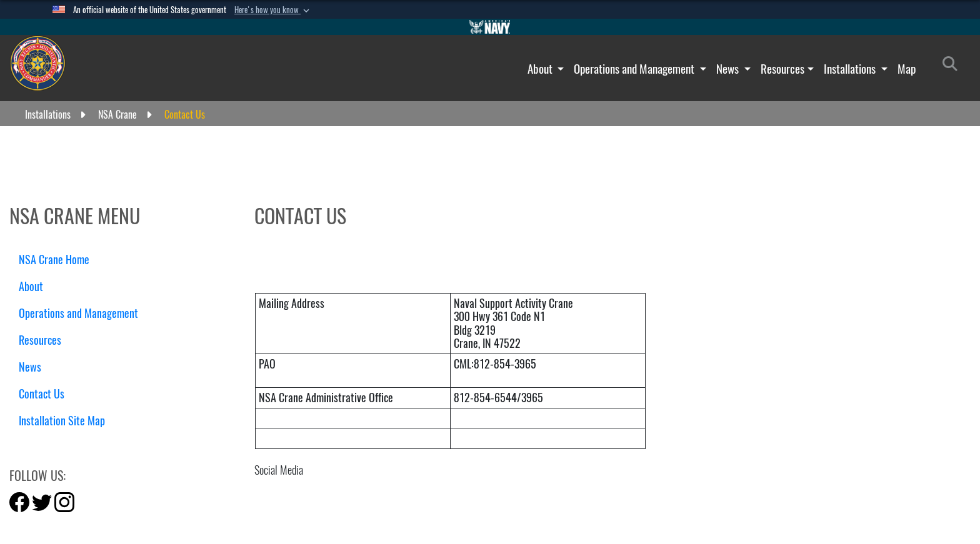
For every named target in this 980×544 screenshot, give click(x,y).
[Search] (953, 66)
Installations (851, 69)
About (541, 69)
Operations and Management (635, 69)
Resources (782, 69)
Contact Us (42, 394)
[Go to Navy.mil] (490, 27)
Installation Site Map (62, 421)
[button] (273, 10)
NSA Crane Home (54, 260)
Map (907, 69)
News (729, 69)
